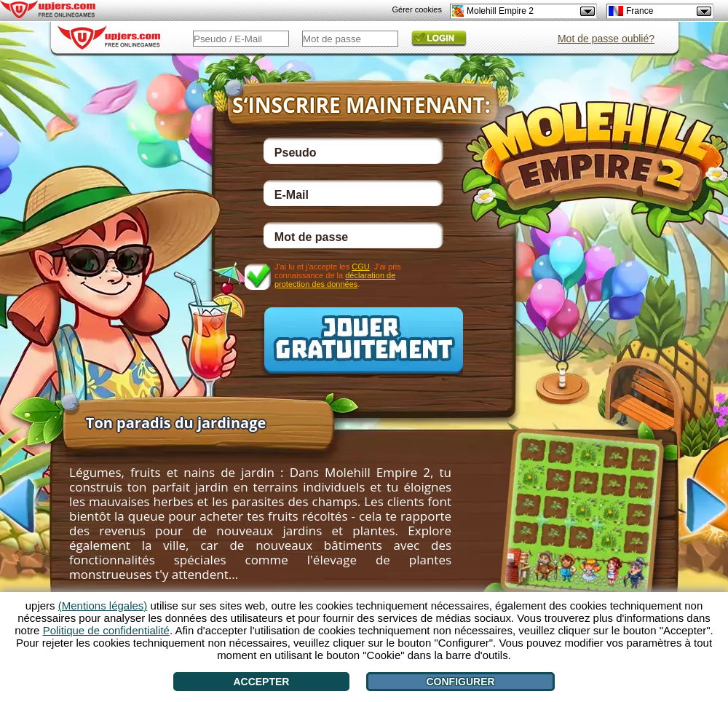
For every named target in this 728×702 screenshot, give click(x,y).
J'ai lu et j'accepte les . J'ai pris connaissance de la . (338, 275)
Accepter (261, 682)
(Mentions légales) (103, 606)
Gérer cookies (417, 9)
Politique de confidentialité (106, 630)
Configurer (460, 682)
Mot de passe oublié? (606, 39)
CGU (360, 267)
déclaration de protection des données (335, 280)
